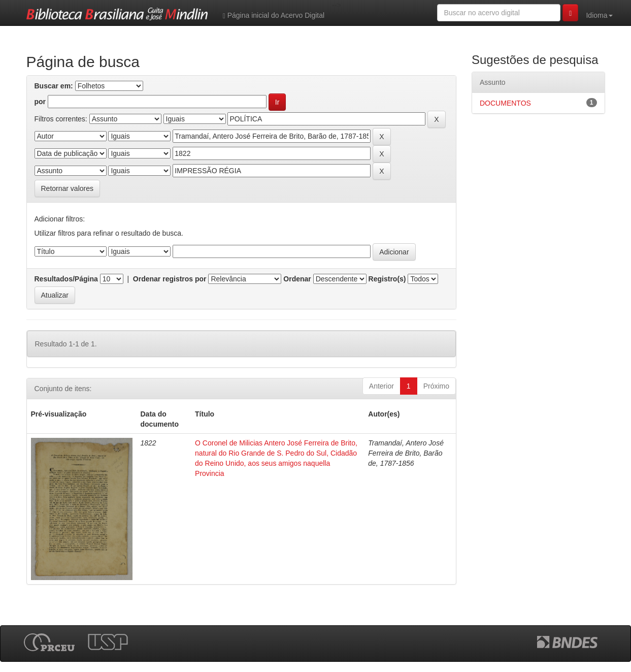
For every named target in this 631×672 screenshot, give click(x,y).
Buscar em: (54, 86)
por (40, 102)
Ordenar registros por (170, 279)
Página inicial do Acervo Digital (274, 15)
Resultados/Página (66, 279)
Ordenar (297, 279)
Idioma (599, 15)
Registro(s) (387, 279)
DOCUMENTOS (505, 103)
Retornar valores (68, 188)
